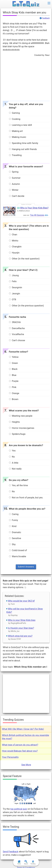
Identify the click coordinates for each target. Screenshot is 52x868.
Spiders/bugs (17, 434)
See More (26, 765)
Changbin (15, 247)
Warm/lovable (18, 556)
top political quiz (19, 809)
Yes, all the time (18, 485)
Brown (14, 399)
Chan (13, 235)
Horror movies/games (22, 428)
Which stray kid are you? (20, 636)
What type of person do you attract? (20, 745)
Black (13, 369)
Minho (14, 241)
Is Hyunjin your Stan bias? (21, 628)
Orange (14, 393)
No (12, 457)
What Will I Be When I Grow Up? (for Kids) (23, 729)
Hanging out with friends (23, 149)
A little (14, 463)
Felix (13, 281)
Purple (14, 381)
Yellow (14, 357)
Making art (16, 131)
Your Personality (10, 757)
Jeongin (15, 294)
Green (13, 363)
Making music (18, 137)
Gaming (14, 113)
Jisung (14, 275)
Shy (12, 544)
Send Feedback (11, 852)
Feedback (46, 18)
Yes (12, 451)
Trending (33, 862)
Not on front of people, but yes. (26, 498)
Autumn (14, 184)
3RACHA (15, 322)
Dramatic (15, 532)
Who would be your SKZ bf (21, 601)
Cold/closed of (18, 550)
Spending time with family (24, 143)
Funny (14, 520)
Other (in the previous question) (26, 306)
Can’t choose (17, 340)
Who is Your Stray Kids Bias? (34, 208)
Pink (13, 387)
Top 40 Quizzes (37, 215)
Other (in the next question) (24, 259)
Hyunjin (14, 253)
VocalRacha (17, 334)
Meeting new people (21, 416)
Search (26, 862)
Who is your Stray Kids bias (22, 620)
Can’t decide (17, 196)
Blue (13, 375)
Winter (14, 190)
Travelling (15, 155)
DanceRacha (17, 328)
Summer (15, 178)
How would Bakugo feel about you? (20, 751)
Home (19, 862)
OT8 (13, 300)
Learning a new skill (20, 125)
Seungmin (16, 287)
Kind (13, 526)
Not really (15, 469)
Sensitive (15, 538)
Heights (14, 422)
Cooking (15, 119)
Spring (14, 172)
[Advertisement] (26, 78)
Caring (14, 514)
